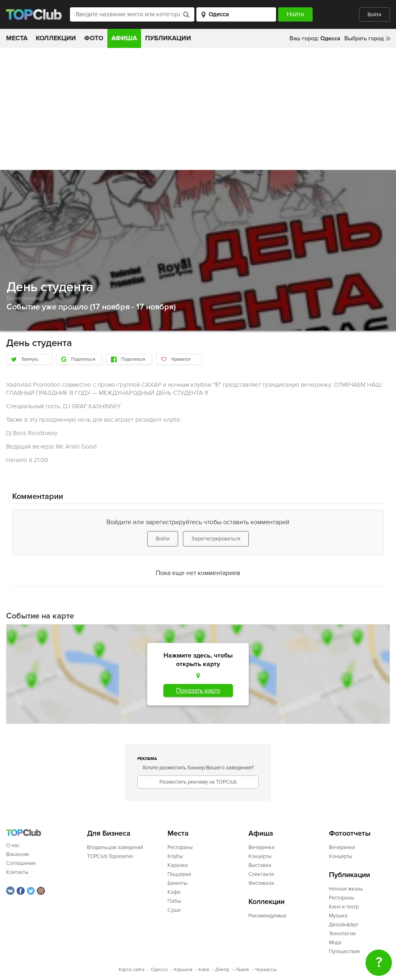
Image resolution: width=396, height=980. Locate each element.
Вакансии (17, 854)
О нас (13, 845)
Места (17, 38)
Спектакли (261, 874)
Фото (94, 38)
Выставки (260, 865)
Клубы (175, 856)
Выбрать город (364, 38)
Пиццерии (179, 874)
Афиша (124, 38)
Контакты (17, 872)
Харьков (183, 970)
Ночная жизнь (346, 889)
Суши (174, 910)
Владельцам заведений (115, 847)
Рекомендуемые (268, 916)
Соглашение (21, 863)
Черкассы (266, 970)
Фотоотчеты (350, 833)
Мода (335, 943)
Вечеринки (23, 298)
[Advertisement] (198, 109)
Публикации (168, 38)
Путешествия (344, 952)
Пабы (174, 901)
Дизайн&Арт (344, 925)
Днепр (222, 970)
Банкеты (177, 883)
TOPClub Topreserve (110, 856)
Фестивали (261, 883)
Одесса (159, 970)
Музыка (338, 916)
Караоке (178, 865)
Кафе (174, 892)
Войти (374, 15)
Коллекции (56, 38)
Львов (242, 970)
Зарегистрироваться (216, 539)
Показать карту (198, 690)
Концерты (260, 856)
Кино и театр (344, 907)
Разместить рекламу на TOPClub (198, 782)
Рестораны (180, 847)
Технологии (342, 934)
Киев (204, 970)
